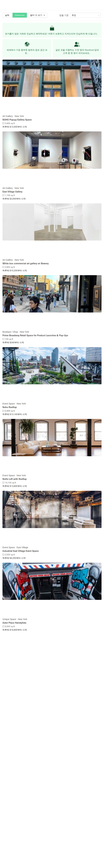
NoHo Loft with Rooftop (15, 479)
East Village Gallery (12, 192)
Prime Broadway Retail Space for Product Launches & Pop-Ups (35, 335)
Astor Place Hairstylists (14, 623)
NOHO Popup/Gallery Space (17, 120)
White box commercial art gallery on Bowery (26, 263)
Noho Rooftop (10, 407)
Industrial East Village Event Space (21, 551)
